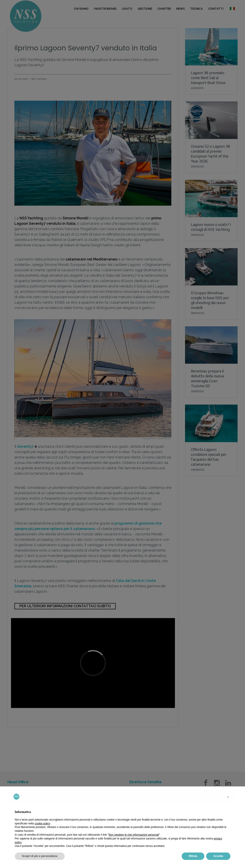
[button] (228, 797)
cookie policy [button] (42, 823)
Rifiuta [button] (193, 856)
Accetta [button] (218, 856)
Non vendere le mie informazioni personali (134, 835)
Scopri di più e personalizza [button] (40, 856)
